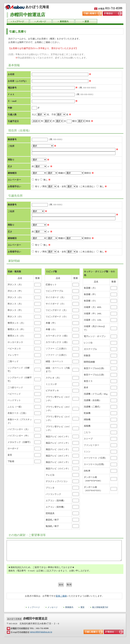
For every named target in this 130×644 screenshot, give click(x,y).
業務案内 (69, 611)
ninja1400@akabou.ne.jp (41, 636)
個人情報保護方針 (100, 611)
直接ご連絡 (61, 600)
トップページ (34, 611)
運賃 (82, 611)
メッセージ (52, 611)
